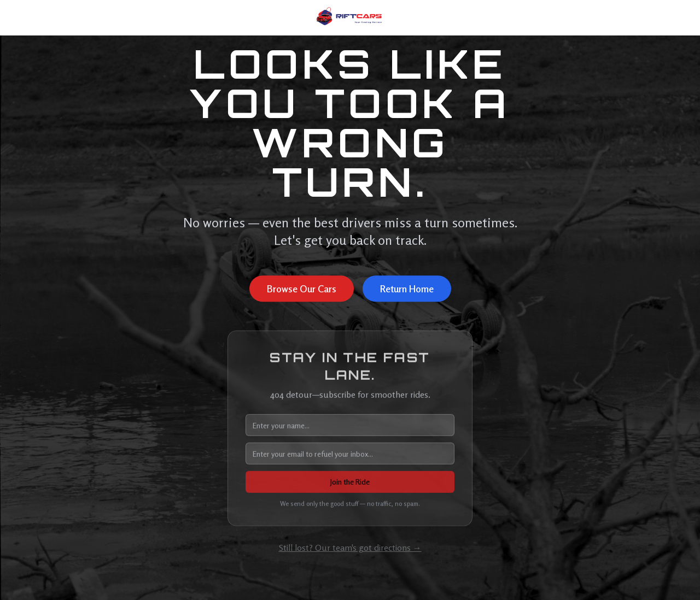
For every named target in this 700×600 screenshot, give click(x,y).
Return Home (407, 289)
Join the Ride (350, 483)
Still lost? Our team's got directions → (350, 548)
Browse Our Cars (302, 289)
